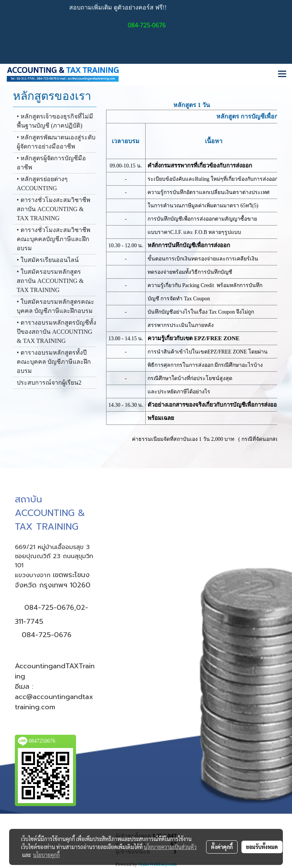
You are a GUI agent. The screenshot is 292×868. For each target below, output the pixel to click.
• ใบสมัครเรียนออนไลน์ (48, 260)
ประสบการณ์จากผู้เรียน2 (49, 383)
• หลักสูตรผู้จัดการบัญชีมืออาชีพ (51, 163)
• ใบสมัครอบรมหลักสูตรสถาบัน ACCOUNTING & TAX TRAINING (50, 281)
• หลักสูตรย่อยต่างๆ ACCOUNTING (42, 184)
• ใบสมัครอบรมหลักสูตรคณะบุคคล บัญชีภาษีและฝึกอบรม (56, 306)
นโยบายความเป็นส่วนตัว (170, 847)
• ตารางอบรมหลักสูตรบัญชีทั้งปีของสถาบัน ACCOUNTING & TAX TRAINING (56, 332)
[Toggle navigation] (282, 74)
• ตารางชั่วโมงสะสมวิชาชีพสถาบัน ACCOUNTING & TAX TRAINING (54, 209)
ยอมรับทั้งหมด (262, 847)
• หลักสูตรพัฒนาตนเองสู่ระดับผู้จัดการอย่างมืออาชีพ (56, 142)
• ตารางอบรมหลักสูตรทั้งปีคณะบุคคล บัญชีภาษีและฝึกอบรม (54, 362)
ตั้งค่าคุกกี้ (222, 847)
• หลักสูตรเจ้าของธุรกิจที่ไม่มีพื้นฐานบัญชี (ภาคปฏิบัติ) (55, 121)
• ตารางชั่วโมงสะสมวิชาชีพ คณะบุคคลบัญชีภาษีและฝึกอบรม (54, 239)
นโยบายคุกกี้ (46, 855)
